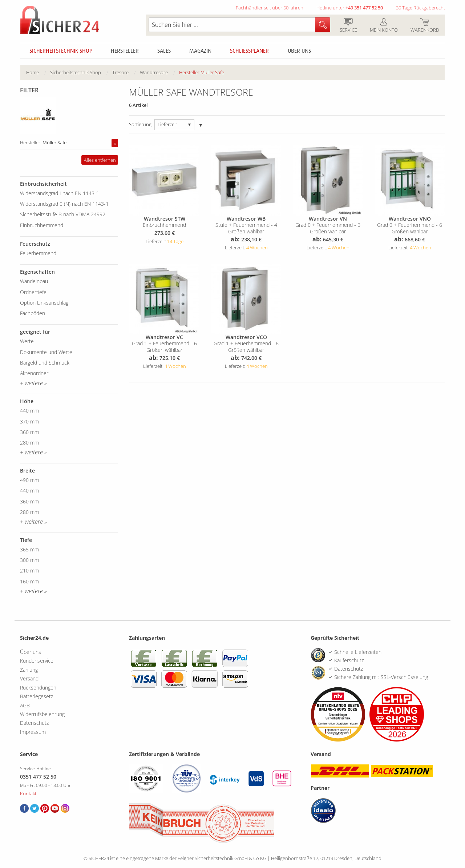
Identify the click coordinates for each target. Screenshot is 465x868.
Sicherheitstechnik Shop (61, 51)
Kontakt (28, 793)
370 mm (29, 421)
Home (33, 72)
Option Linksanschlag (44, 303)
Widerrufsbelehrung (42, 714)
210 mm (29, 570)
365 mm (29, 549)
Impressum (33, 732)
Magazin (200, 51)
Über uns (299, 51)
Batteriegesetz (37, 696)
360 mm (29, 432)
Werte (27, 341)
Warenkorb (424, 26)
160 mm (29, 581)
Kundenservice (37, 661)
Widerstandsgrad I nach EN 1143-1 (60, 193)
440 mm (29, 411)
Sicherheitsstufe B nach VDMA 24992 (63, 214)
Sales (164, 51)
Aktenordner (34, 373)
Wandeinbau (34, 281)
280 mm (29, 443)
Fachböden (33, 313)
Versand (29, 678)
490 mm (29, 480)
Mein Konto (384, 26)
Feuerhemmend (38, 253)
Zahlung (29, 670)
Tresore (120, 72)
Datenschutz (34, 723)
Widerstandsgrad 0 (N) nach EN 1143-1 (64, 204)
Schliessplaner (249, 51)
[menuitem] (38, 73)
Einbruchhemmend (42, 225)
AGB (25, 705)
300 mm (29, 560)
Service (348, 26)
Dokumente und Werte (46, 352)
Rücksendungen (38, 688)
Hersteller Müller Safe (202, 72)
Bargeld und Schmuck (45, 363)
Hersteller (125, 51)
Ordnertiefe (33, 292)
